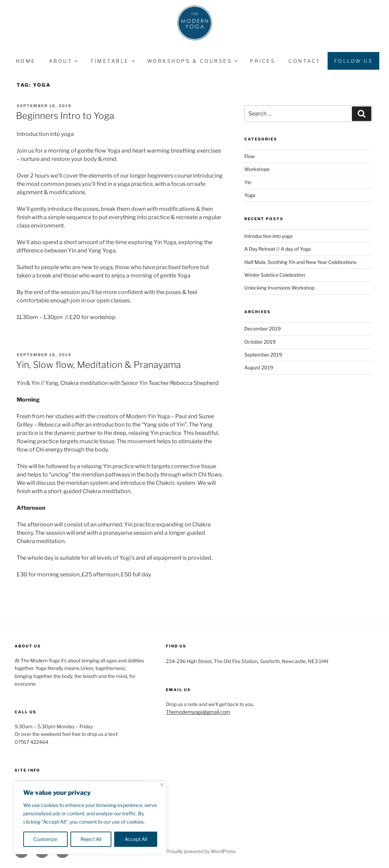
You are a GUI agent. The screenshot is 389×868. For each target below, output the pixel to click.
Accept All (136, 839)
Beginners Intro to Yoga (65, 116)
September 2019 (263, 355)
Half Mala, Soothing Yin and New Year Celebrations (300, 262)
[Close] (162, 785)
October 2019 (260, 342)
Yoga (250, 195)
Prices (263, 61)
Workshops (257, 169)
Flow (250, 156)
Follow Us (354, 61)
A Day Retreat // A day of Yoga (278, 249)
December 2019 (263, 329)
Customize (45, 839)
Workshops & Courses (193, 61)
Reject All (91, 839)
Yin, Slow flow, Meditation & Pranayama (98, 365)
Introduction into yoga (268, 236)
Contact (305, 61)
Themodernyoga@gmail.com (198, 712)
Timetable (113, 61)
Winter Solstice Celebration (275, 275)
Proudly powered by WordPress (201, 851)
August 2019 (259, 367)
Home (26, 61)
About (64, 61)
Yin (248, 182)
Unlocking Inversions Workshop (279, 288)
